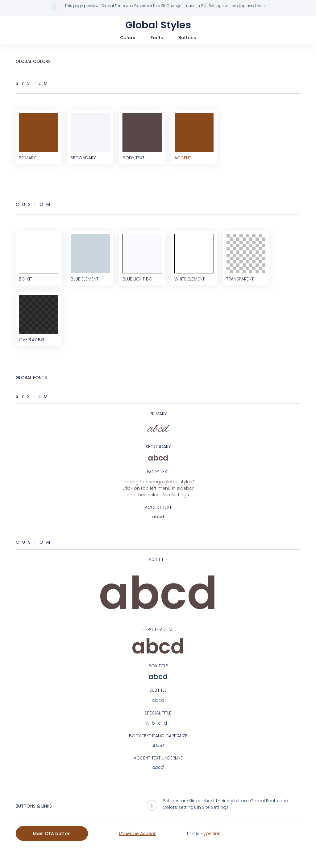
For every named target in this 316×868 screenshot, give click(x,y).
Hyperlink (210, 846)
